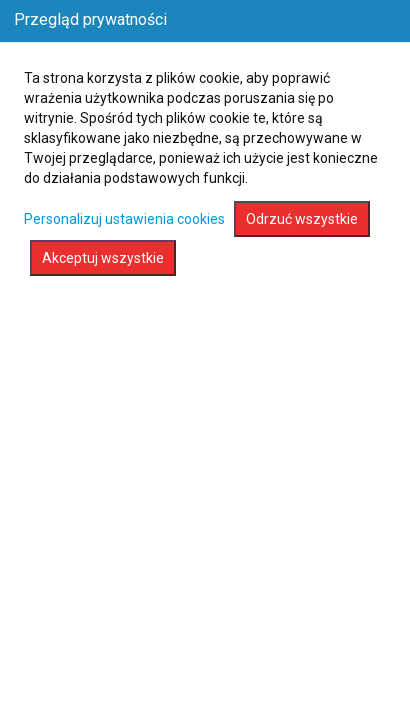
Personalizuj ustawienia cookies (124, 219)
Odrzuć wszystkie (302, 219)
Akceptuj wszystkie (103, 258)
